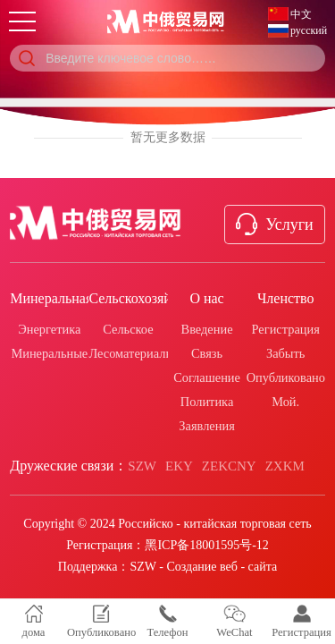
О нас (206, 298)
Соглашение (207, 377)
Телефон (167, 622)
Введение (207, 329)
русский (309, 30)
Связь (207, 353)
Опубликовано (286, 377)
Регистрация (286, 329)
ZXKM (285, 466)
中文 (301, 14)
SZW (142, 466)
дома (34, 622)
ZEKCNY (229, 466)
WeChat (234, 622)
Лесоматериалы (131, 353)
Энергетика (49, 329)
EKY (179, 466)
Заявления (206, 426)
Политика (207, 402)
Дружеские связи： (69, 466)
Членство (286, 298)
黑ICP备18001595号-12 (206, 545)
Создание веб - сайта (222, 567)
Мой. (285, 402)
